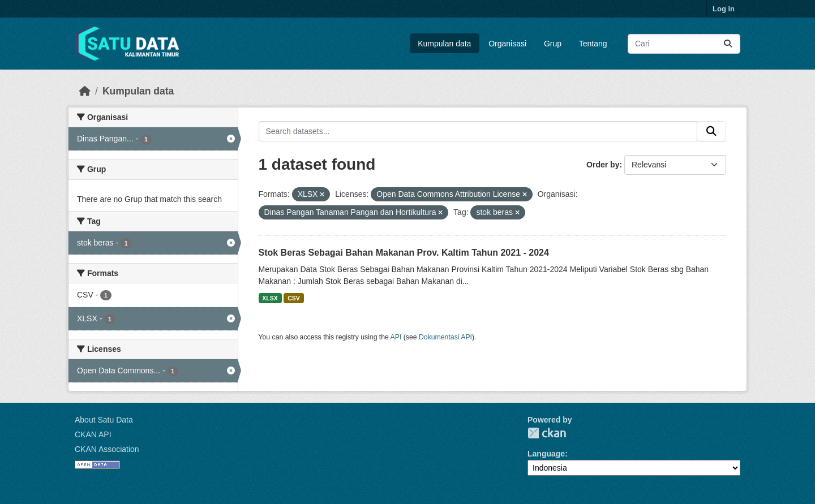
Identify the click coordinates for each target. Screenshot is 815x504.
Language (546, 454)
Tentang (593, 44)
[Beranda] (85, 91)
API (396, 337)
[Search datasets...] (684, 44)
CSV (294, 298)
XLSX (270, 298)
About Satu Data (104, 420)
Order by (603, 165)
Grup (553, 44)
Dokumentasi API (445, 337)
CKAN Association (107, 449)
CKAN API (93, 434)
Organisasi (507, 44)
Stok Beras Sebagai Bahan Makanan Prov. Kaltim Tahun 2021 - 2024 (404, 253)
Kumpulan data (444, 44)
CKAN (547, 433)
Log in (724, 9)
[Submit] (728, 44)
